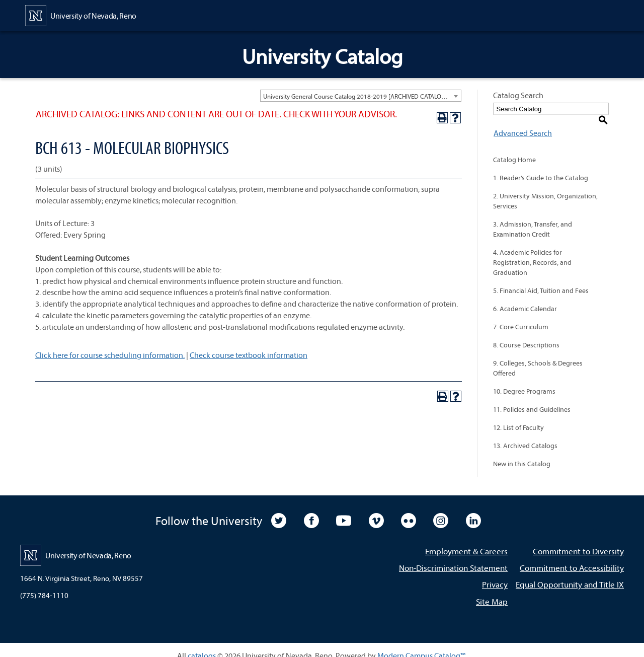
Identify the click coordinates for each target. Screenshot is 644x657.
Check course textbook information (249, 355)
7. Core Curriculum (521, 316)
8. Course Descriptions (526, 334)
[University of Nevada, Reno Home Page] (81, 15)
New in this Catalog (522, 453)
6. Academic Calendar (525, 298)
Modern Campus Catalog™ (421, 644)
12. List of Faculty (518, 417)
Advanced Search (522, 122)
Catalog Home (514, 149)
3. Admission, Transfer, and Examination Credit (533, 218)
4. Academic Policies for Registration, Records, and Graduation (532, 252)
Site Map (492, 590)
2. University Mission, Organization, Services (545, 190)
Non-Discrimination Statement (453, 557)
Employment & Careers (466, 540)
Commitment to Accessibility (572, 557)
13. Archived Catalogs (525, 435)
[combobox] (361, 96)
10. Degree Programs (524, 381)
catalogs (202, 644)
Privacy (495, 574)
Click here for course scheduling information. (110, 355)
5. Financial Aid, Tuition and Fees (541, 280)
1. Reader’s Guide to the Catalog (541, 167)
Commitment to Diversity (578, 540)
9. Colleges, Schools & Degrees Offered (538, 357)
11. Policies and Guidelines (532, 399)
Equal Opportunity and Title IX (570, 574)
